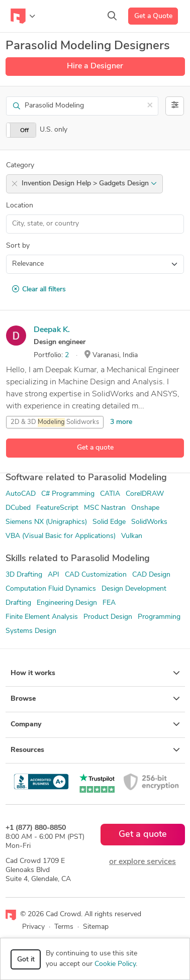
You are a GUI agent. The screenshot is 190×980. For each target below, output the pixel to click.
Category (20, 166)
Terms (64, 927)
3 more (121, 422)
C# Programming (68, 494)
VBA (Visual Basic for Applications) (61, 536)
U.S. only (54, 130)
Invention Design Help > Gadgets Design (89, 184)
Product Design (108, 617)
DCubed (18, 508)
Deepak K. (52, 330)
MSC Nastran (105, 508)
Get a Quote (153, 16)
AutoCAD (21, 494)
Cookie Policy (115, 964)
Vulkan (132, 536)
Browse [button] (95, 699)
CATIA (110, 494)
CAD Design (151, 575)
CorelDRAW (145, 494)
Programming (159, 617)
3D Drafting (24, 575)
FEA (109, 603)
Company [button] (95, 724)
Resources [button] (95, 750)
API (54, 575)
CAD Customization (96, 575)
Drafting (18, 603)
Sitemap (96, 927)
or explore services (142, 862)
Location (20, 206)
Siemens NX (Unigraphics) (46, 522)
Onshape (145, 508)
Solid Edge (109, 522)
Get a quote (95, 448)
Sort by (18, 246)
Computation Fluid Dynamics (51, 589)
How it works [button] (95, 673)
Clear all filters (39, 289)
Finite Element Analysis (42, 617)
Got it (26, 960)
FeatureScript (57, 508)
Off (24, 131)
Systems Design (31, 631)
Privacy (33, 927)
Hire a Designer (95, 66)
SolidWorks (149, 522)
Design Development (134, 589)
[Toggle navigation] (23, 16)
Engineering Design (67, 603)
